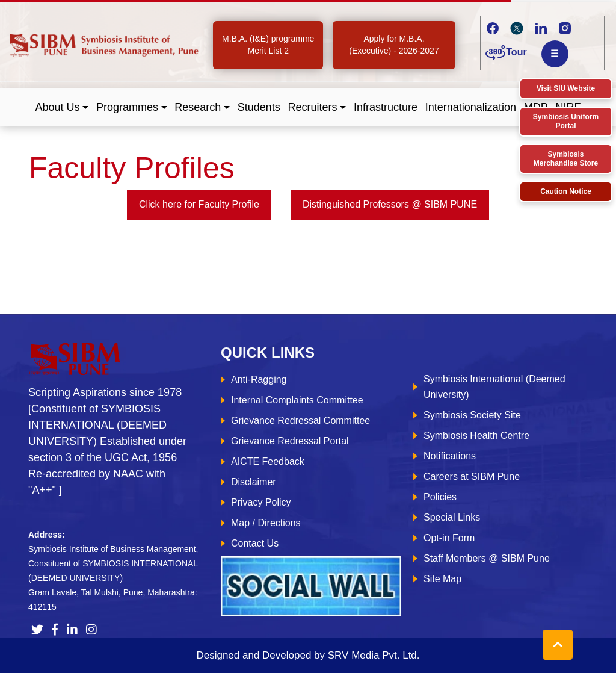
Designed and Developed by (308, 655)
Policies (440, 497)
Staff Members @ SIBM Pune (487, 558)
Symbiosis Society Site (472, 415)
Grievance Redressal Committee (300, 420)
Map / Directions (266, 523)
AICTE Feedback (268, 461)
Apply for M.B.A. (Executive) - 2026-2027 (394, 45)
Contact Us (255, 543)
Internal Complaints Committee (297, 400)
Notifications (450, 456)
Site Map (442, 579)
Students (259, 107)
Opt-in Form (449, 538)
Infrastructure (386, 107)
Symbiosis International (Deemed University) (494, 387)
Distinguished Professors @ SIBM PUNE (390, 204)
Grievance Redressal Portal (290, 441)
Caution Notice (566, 191)
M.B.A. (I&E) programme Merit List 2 (268, 45)
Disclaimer (254, 482)
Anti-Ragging (259, 380)
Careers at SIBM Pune (472, 476)
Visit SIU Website (566, 88)
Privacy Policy (261, 502)
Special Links (452, 517)
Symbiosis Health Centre (476, 436)
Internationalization (471, 107)
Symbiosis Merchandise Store (566, 159)
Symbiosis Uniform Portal (566, 121)
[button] (62, 107)
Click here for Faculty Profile (199, 204)
